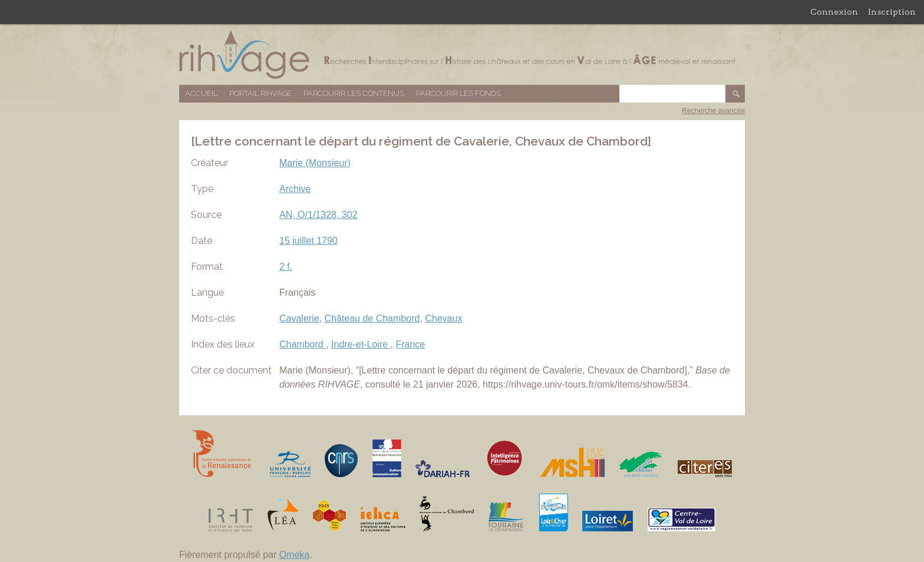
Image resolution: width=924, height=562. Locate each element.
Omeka (295, 555)
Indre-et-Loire (361, 344)
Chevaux (443, 318)
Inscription (892, 12)
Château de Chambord (372, 318)
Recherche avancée (713, 111)
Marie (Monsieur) (315, 163)
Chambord (303, 344)
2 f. (286, 267)
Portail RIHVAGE (260, 93)
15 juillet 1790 (308, 241)
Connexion (834, 12)
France (410, 344)
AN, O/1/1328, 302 (319, 215)
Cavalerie (299, 318)
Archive (295, 189)
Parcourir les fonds (458, 93)
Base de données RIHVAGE (462, 54)
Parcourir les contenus (354, 93)
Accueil (201, 93)
